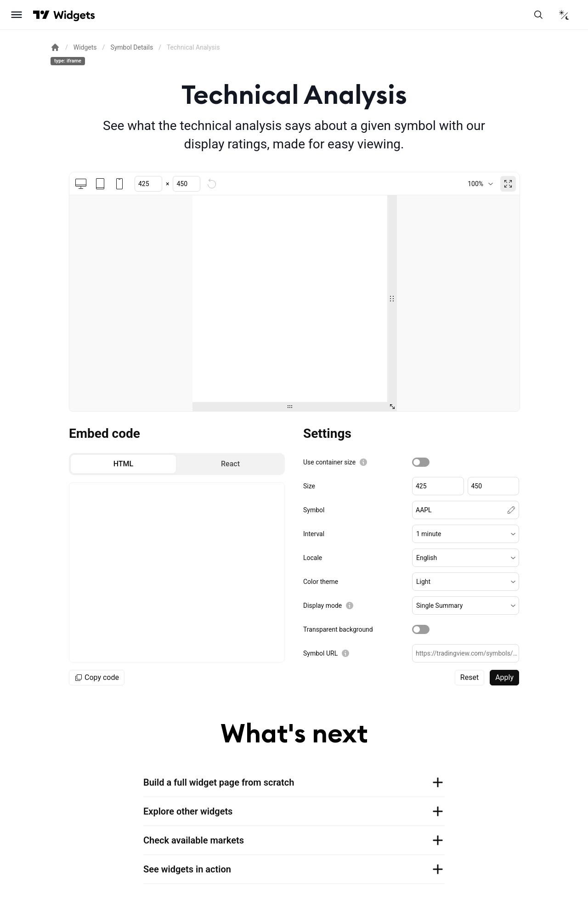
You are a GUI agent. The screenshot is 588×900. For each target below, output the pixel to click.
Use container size (329, 462)
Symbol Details (132, 47)
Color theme (321, 582)
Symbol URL (320, 653)
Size (309, 486)
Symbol (314, 510)
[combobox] (480, 184)
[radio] (123, 464)
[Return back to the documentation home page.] (55, 47)
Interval (314, 534)
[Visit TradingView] (41, 15)
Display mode (322, 606)
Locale (313, 558)
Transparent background (338, 629)
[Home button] (74, 15)
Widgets (85, 47)
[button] (466, 534)
